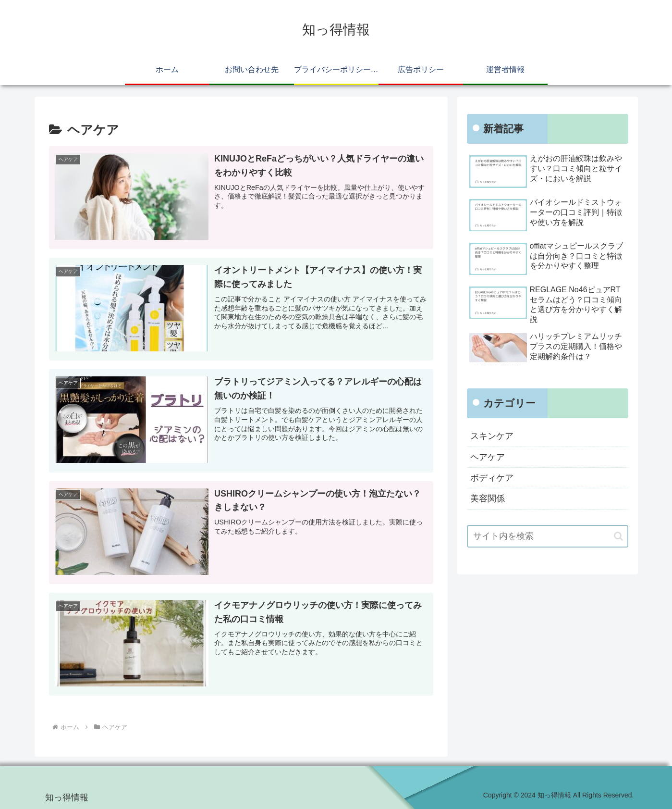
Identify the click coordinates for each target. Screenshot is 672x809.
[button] (618, 536)
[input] (548, 536)
